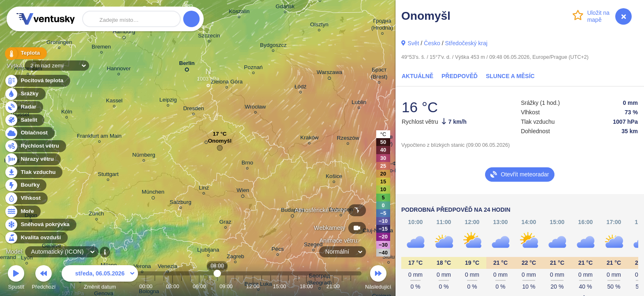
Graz (225, 223)
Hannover (119, 70)
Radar (24, 107)
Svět (413, 43)
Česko (432, 43)
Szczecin (209, 37)
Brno (247, 164)
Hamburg (124, 33)
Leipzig (168, 101)
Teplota (25, 53)
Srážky (25, 94)
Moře (23, 212)
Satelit (24, 120)
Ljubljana (208, 251)
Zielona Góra (227, 83)
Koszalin (239, 13)
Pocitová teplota (37, 81)
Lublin (359, 103)
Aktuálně (417, 76)
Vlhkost (26, 198)
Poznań (253, 68)
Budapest (293, 211)
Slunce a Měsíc (510, 76)
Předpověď (460, 76)
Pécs (278, 250)
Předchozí (44, 279)
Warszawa (329, 74)
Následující (378, 279)
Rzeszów (348, 139)
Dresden (194, 110)
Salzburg (181, 203)
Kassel (114, 102)
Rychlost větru (35, 146)
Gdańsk (285, 8)
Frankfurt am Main (99, 137)
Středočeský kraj (466, 43)
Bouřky (25, 185)
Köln (67, 113)
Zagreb (236, 258)
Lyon (27, 259)
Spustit (16, 279)
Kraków (309, 139)
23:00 (351, 286)
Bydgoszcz (273, 46)
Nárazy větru (32, 159)
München (153, 193)
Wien (243, 192)
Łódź (300, 88)
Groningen (59, 43)
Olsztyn (319, 26)
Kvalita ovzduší (36, 238)
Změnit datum (100, 279)
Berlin (187, 65)
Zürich (96, 215)
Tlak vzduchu (33, 172)
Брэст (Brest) (379, 74)
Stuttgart (108, 175)
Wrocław (255, 108)
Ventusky (44, 19)
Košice (334, 177)
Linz (204, 189)
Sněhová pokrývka (40, 225)
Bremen (101, 48)
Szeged (313, 246)
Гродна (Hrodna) (382, 25)
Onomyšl (220, 143)
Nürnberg (144, 156)
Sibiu (389, 258)
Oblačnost (29, 133)
